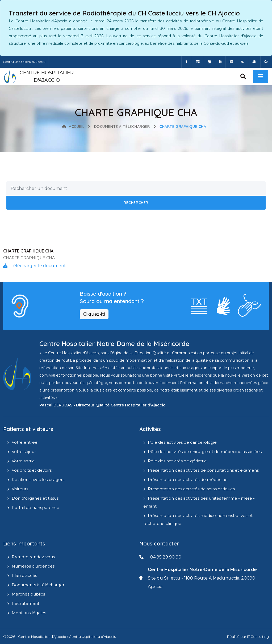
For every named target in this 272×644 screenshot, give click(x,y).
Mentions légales (29, 613)
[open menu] (261, 76)
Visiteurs (20, 489)
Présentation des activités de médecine (188, 480)
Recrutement (26, 603)
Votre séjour (24, 452)
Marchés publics (28, 594)
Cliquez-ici (94, 314)
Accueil (73, 127)
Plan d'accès (24, 575)
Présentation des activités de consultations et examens (203, 470)
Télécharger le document (35, 266)
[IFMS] (254, 62)
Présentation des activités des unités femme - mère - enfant (199, 502)
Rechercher (136, 203)
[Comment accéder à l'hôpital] (187, 62)
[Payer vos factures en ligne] (198, 62)
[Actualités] (231, 62)
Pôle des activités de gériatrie (177, 461)
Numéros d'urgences (33, 566)
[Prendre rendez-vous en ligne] (209, 62)
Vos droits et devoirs (32, 470)
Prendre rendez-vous (33, 557)
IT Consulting (258, 637)
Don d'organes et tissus (35, 498)
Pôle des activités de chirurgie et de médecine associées (205, 452)
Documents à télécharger (122, 127)
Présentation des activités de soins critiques (191, 489)
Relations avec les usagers (38, 480)
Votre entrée (25, 442)
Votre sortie (23, 461)
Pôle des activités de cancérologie (182, 442)
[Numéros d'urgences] (266, 62)
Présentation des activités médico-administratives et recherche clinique (198, 519)
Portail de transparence (35, 508)
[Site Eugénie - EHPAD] (243, 62)
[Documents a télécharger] (220, 62)
